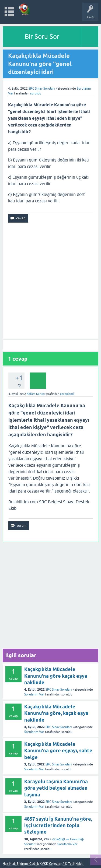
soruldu (36, 93)
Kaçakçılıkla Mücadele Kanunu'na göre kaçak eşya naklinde (56, 676)
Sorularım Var (34, 694)
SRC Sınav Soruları (42, 89)
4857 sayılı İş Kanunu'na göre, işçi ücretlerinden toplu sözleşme (58, 825)
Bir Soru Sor (42, 36)
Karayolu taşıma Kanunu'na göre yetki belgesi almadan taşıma (56, 788)
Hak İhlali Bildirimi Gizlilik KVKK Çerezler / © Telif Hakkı (43, 864)
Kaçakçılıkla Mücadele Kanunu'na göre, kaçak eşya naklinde (56, 713)
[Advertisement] (50, 281)
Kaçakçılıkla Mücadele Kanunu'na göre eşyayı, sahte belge (58, 751)
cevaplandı (67, 394)
